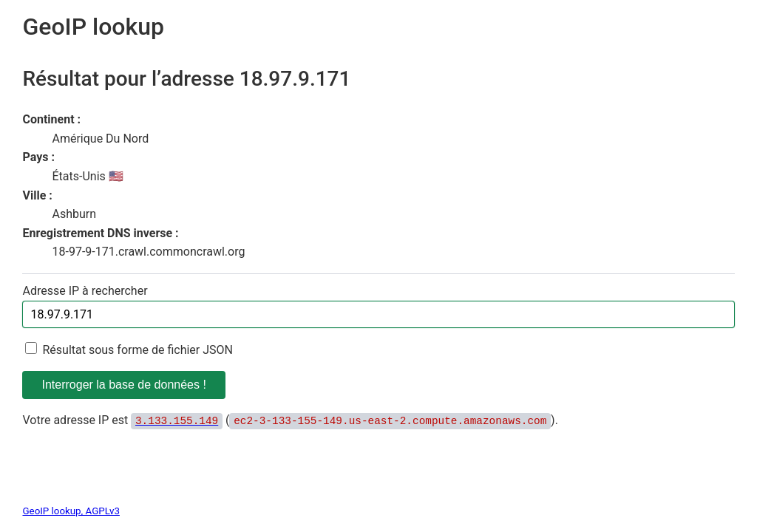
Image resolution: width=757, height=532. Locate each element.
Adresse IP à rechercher (85, 291)
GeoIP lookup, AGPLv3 (71, 511)
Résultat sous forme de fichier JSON (138, 350)
